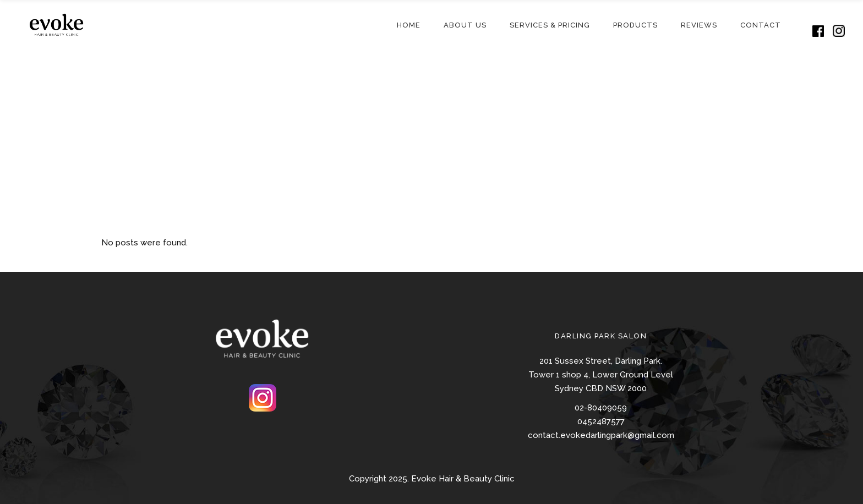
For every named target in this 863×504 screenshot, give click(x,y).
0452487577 (601, 421)
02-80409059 (601, 408)
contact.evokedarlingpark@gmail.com (601, 435)
